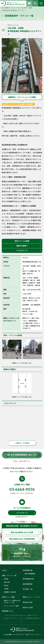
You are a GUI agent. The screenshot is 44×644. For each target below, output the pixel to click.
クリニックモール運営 (11, 606)
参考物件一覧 (28, 589)
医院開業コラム (8, 611)
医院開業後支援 (28, 579)
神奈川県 (7, 582)
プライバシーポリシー (17, 618)
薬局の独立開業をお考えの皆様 (25, 532)
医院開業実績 (28, 584)
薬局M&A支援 (28, 607)
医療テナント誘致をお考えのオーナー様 (12, 602)
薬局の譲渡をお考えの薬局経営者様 (24, 539)
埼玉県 (6, 585)
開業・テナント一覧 (9, 575)
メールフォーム (26, 513)
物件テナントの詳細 (28, 241)
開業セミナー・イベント (32, 597)
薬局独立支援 (28, 602)
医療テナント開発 (8, 597)
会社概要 (8, 634)
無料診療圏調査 (30, 574)
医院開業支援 (28, 570)
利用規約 (29, 618)
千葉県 (6, 589)
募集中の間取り (29, 246)
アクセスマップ (29, 250)
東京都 (6, 579)
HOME (4, 570)
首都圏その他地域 (10, 592)
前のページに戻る (22, 443)
